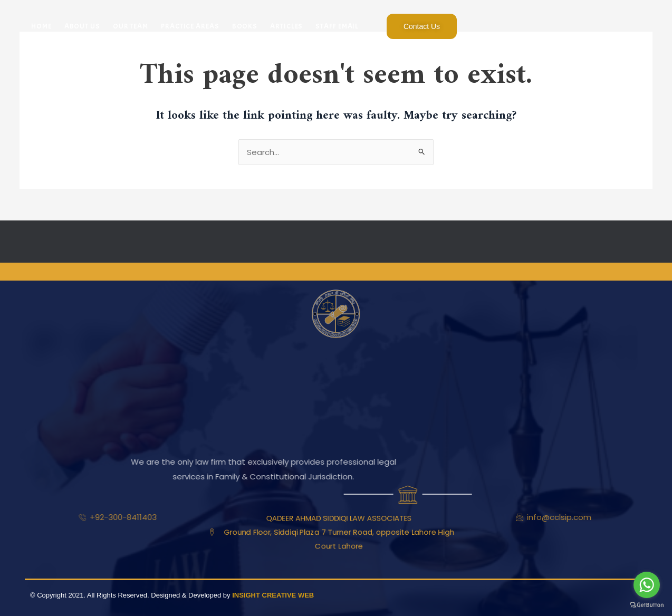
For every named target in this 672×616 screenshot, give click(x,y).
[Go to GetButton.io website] (647, 605)
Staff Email (337, 26)
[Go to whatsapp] (647, 585)
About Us (82, 26)
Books (245, 26)
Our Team (131, 26)
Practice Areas (190, 26)
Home (41, 26)
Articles (286, 26)
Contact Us (422, 26)
